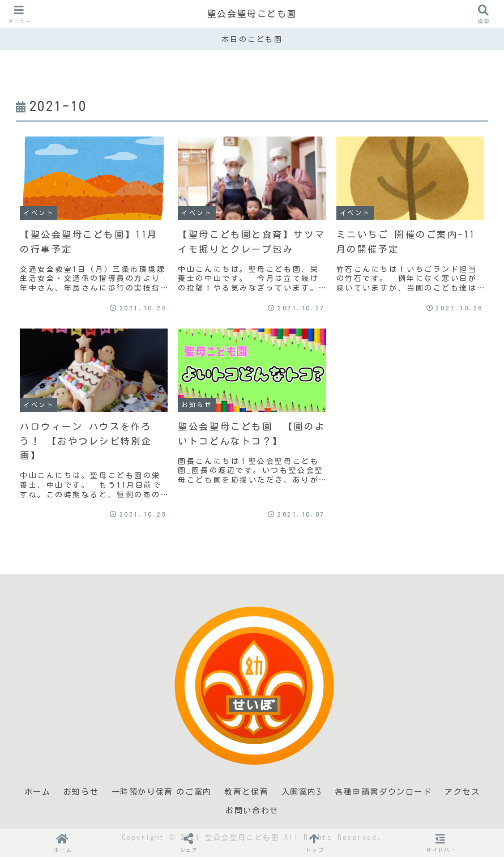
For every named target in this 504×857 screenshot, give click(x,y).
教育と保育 (246, 792)
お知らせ (81, 792)
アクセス (462, 792)
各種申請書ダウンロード (383, 792)
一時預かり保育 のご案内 (162, 792)
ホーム (38, 792)
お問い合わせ (252, 811)
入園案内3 (302, 792)
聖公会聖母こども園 (252, 14)
